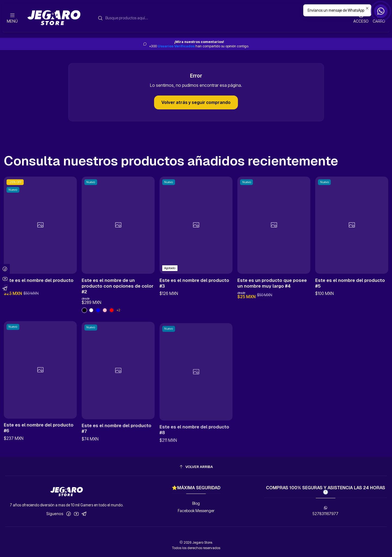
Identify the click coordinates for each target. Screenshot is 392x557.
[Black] (98, 322)
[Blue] (105, 322)
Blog (196, 503)
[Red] (112, 322)
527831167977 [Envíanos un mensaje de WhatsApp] (325, 511)
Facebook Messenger (196, 511)
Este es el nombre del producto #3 (194, 302)
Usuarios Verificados (176, 46)
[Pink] (91, 322)
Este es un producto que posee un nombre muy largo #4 (272, 308)
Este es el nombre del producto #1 (39, 290)
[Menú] (12, 18)
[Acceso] (361, 18)
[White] (84, 322)
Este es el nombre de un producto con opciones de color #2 (118, 297)
